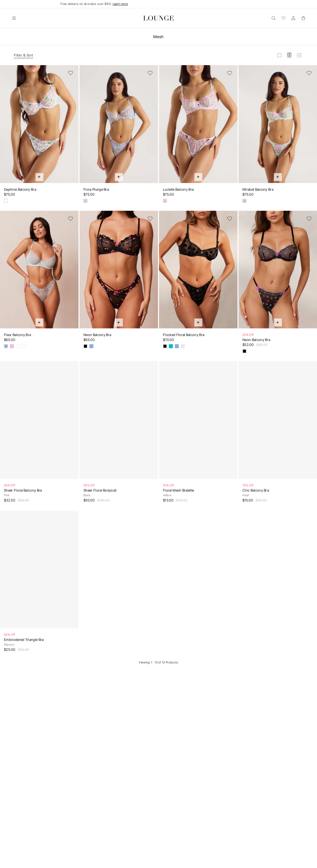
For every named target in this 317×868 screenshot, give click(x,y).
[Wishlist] (283, 18)
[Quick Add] (39, 177)
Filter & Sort (24, 55)
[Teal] (171, 346)
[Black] (85, 346)
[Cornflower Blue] (85, 201)
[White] (183, 346)
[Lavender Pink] (165, 201)
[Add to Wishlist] (71, 73)
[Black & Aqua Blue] (244, 351)
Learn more (120, 4)
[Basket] (303, 18)
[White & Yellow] (24, 346)
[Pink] (12, 346)
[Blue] (6, 346)
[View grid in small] (299, 55)
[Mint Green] (244, 201)
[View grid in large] (279, 55)
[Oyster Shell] (6, 201)
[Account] (293, 18)
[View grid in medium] (289, 55)
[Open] (14, 18)
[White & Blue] (18, 346)
